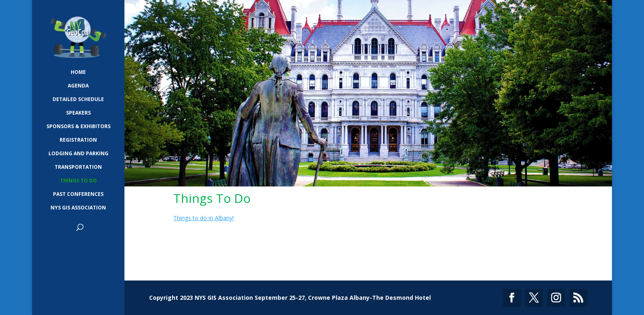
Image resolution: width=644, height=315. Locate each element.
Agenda (78, 86)
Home (78, 72)
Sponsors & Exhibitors (78, 127)
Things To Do (78, 181)
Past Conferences (78, 194)
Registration (78, 140)
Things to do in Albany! (204, 218)
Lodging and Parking (78, 154)
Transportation (78, 167)
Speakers (78, 113)
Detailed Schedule (78, 100)
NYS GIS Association (78, 208)
